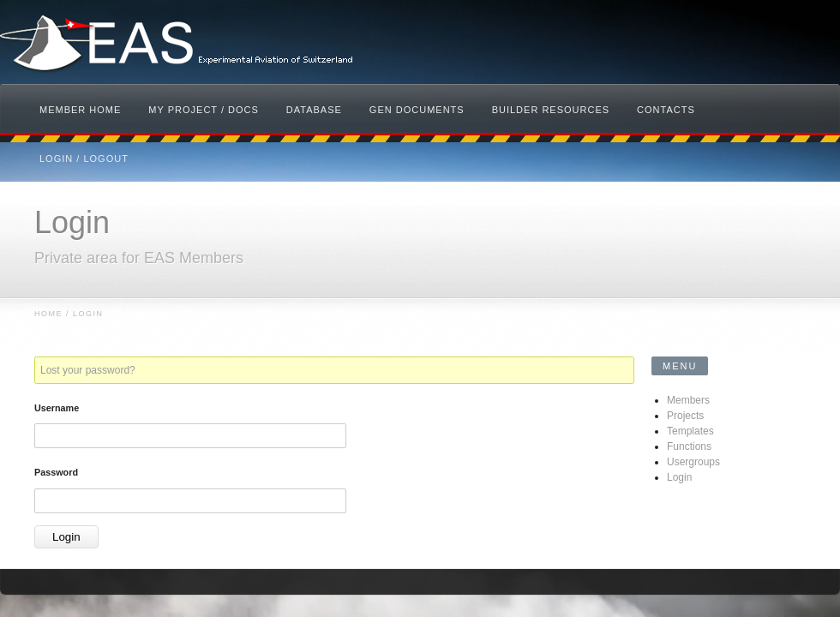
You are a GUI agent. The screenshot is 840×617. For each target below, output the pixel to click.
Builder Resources (551, 110)
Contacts (666, 110)
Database (314, 110)
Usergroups (693, 462)
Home (48, 314)
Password (56, 472)
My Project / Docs (203, 110)
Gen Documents (417, 110)
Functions (689, 446)
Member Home (80, 110)
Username (57, 408)
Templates (690, 431)
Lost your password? (88, 370)
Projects (685, 416)
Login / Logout (84, 159)
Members (688, 400)
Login (679, 477)
